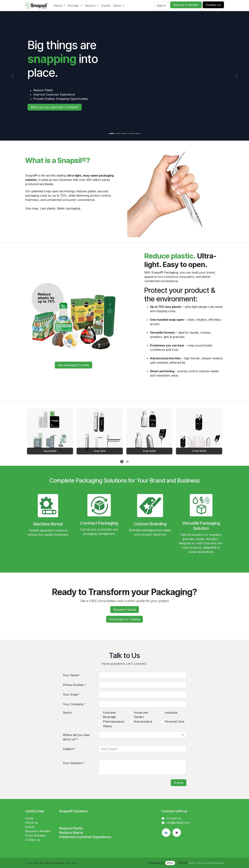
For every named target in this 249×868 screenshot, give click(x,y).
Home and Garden (141, 715)
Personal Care (175, 722)
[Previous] (12, 76)
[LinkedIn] (166, 833)
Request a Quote (125, 610)
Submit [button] (179, 783)
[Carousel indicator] (112, 134)
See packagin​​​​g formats (73, 365)
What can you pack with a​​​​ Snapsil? (55, 107)
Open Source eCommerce (206, 863)
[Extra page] (177, 833)
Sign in (161, 6)
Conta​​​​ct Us (213, 5)
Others (107, 726)
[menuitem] (59, 6)
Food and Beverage (109, 715)
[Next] (237, 76)
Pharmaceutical (113, 722)
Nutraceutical (143, 722)
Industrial (171, 713)
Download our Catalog (124, 619)
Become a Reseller (186, 5)
